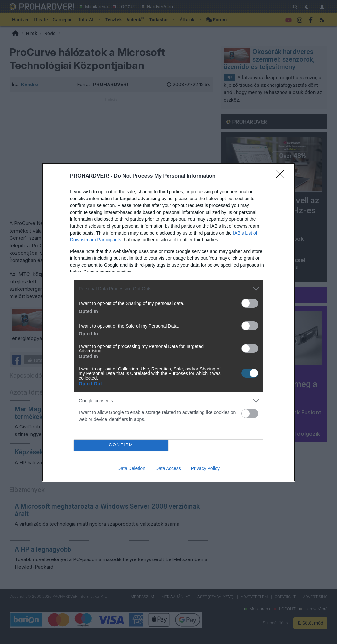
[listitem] (168, 289)
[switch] (250, 303)
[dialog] (168, 322)
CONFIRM (121, 445)
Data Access (168, 468)
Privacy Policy (205, 468)
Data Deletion (131, 468)
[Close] (282, 176)
